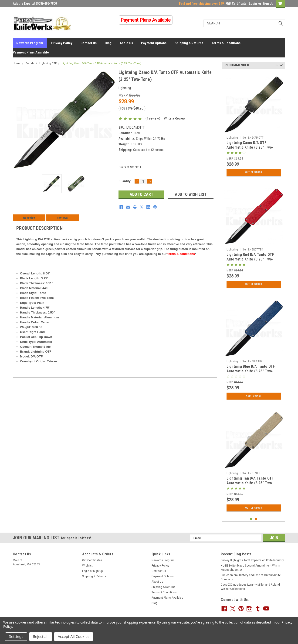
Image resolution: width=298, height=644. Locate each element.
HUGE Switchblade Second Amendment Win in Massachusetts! (250, 568)
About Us (126, 43)
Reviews (62, 218)
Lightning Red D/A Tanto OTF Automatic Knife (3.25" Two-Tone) (250, 259)
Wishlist (87, 566)
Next (281, 66)
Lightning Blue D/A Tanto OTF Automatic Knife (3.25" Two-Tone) (251, 371)
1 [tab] (251, 519)
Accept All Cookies (74, 637)
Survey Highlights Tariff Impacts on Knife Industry (252, 560)
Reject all (41, 637)
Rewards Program (30, 43)
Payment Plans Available (31, 52)
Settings (16, 637)
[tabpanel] (254, 126)
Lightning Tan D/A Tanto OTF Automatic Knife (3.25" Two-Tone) (250, 483)
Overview (29, 218)
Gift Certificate (236, 3)
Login (253, 3)
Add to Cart (254, 396)
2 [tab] (256, 519)
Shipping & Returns (189, 43)
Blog (108, 43)
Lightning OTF (48, 63)
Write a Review (175, 118)
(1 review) (153, 118)
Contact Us (89, 43)
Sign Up (268, 3)
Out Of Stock (254, 172)
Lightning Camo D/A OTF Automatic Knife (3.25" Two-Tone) (250, 147)
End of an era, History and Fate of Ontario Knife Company (251, 577)
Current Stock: (130, 167)
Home (17, 63)
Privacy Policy (62, 43)
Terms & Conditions (226, 43)
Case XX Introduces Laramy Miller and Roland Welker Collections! (250, 587)
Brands (30, 63)
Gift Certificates (92, 560)
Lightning (232, 138)
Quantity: (125, 181)
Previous (277, 66)
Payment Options (154, 43)
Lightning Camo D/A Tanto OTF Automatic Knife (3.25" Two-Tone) (102, 63)
